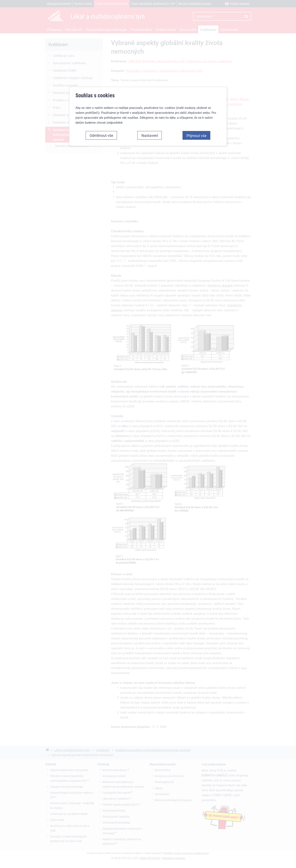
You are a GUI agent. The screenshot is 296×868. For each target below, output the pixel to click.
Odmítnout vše (101, 113)
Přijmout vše (196, 113)
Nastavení (150, 113)
